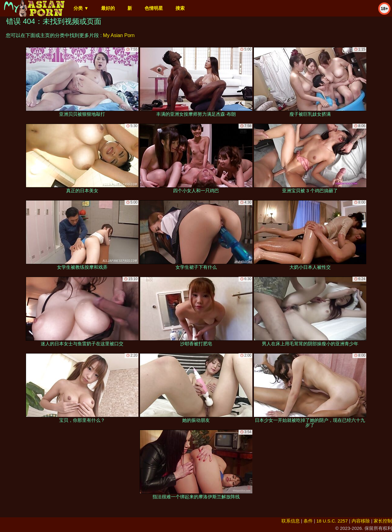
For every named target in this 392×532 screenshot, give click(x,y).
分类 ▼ (81, 8)
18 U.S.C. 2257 (332, 521)
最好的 (108, 8)
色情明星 (154, 8)
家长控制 (383, 521)
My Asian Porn (119, 35)
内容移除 (361, 521)
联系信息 (291, 521)
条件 (308, 521)
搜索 (180, 8)
